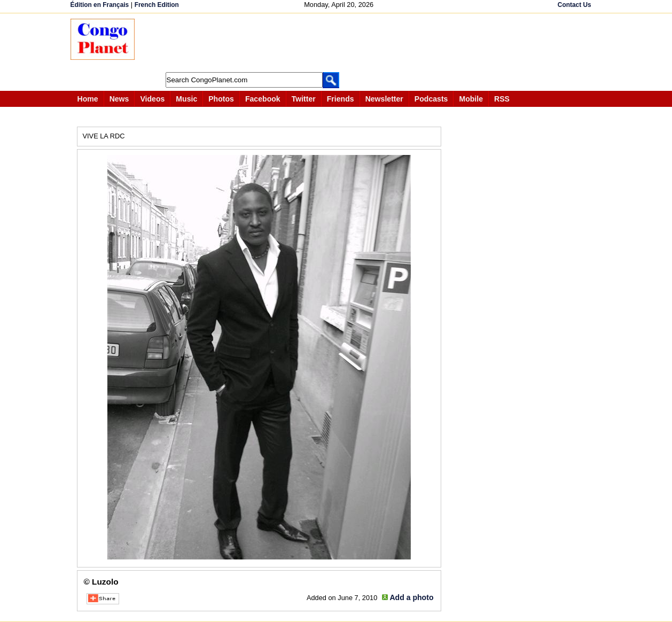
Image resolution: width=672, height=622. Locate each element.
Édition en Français (100, 5)
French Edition (157, 5)
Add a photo (411, 597)
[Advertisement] (340, 43)
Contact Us (575, 5)
